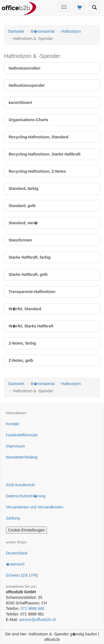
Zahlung (13, 518)
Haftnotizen (71, 31)
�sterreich (15, 564)
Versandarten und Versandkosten (35, 507)
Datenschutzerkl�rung (26, 496)
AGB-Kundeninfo (20, 485)
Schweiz (13, 575)
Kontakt (12, 424)
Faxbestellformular (22, 435)
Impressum (15, 446)
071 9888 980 (32, 609)
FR (34, 575)
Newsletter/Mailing (22, 457)
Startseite (16, 31)
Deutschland (17, 553)
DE (25, 575)
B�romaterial (43, 31)
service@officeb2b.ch (37, 620)
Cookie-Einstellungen (26, 530)
